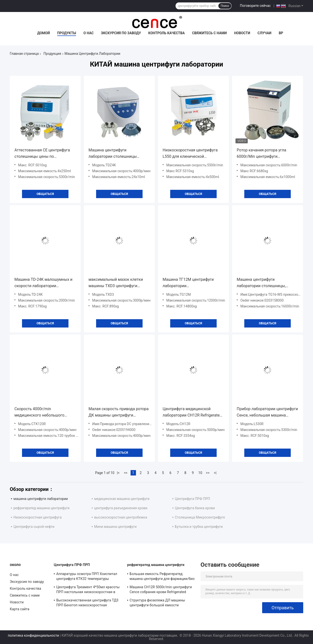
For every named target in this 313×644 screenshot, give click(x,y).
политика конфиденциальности (33, 635)
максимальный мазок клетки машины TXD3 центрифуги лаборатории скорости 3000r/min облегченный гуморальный (119, 283)
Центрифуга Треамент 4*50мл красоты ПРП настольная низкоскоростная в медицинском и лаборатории (88, 590)
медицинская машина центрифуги (122, 499)
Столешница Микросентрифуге (200, 517)
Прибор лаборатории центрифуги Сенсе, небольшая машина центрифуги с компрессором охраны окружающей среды (267, 412)
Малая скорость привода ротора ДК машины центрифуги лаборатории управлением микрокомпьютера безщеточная (119, 412)
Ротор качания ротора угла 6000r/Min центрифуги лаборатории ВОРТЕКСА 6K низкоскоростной (262, 154)
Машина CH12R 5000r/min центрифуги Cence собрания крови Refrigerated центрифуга (161, 590)
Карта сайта (20, 609)
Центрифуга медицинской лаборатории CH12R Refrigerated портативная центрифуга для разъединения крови (192, 412)
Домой (44, 33)
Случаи (264, 33)
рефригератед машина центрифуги (41, 508)
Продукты (67, 33)
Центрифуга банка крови (195, 508)
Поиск (225, 6)
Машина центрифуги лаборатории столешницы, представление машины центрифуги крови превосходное (267, 283)
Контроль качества (166, 33)
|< (118, 473)
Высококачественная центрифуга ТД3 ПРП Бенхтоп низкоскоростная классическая (87, 603)
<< (126, 473)
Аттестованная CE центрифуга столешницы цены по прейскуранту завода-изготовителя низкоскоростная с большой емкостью (45, 154)
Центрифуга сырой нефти (34, 527)
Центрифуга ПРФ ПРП (192, 499)
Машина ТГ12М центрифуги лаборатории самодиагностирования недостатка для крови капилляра (193, 283)
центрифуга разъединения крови (121, 508)
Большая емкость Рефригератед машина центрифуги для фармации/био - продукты (162, 577)
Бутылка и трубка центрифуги (199, 527)
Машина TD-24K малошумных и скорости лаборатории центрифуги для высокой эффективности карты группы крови (43, 283)
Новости (242, 33)
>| (215, 473)
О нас (89, 33)
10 (200, 473)
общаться (45, 194)
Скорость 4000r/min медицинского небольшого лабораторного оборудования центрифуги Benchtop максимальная (42, 412)
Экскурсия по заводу (121, 33)
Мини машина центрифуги (115, 527)
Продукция (52, 54)
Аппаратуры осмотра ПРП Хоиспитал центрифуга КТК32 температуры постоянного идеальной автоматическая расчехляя (87, 577)
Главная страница (24, 54)
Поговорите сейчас (255, 6)
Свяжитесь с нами (209, 33)
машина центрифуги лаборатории (41, 499)
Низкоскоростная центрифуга (38, 517)
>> (208, 473)
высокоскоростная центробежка (121, 517)
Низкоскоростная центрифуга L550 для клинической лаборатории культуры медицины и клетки (190, 154)
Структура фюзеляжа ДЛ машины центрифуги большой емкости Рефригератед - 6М (157, 603)
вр (281, 33)
